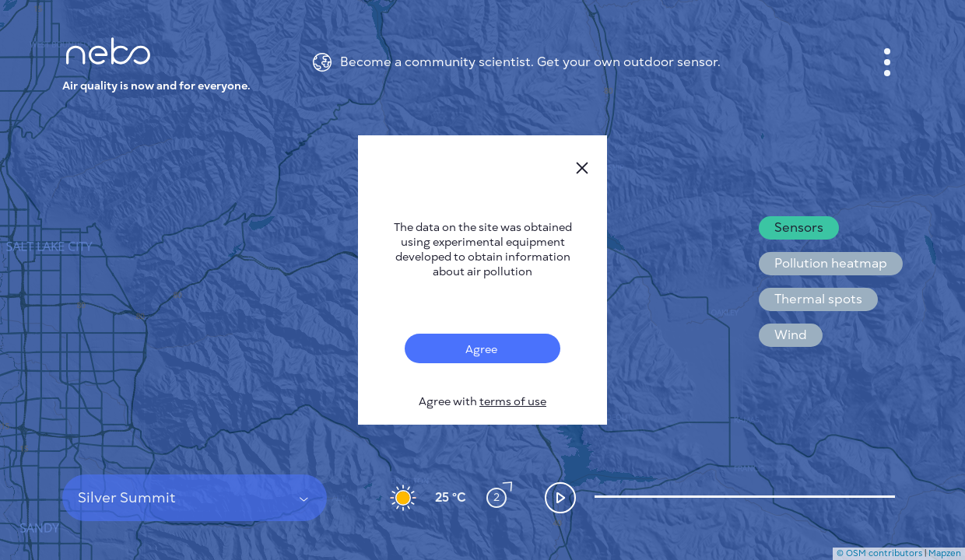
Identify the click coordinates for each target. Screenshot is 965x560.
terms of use (513, 402)
